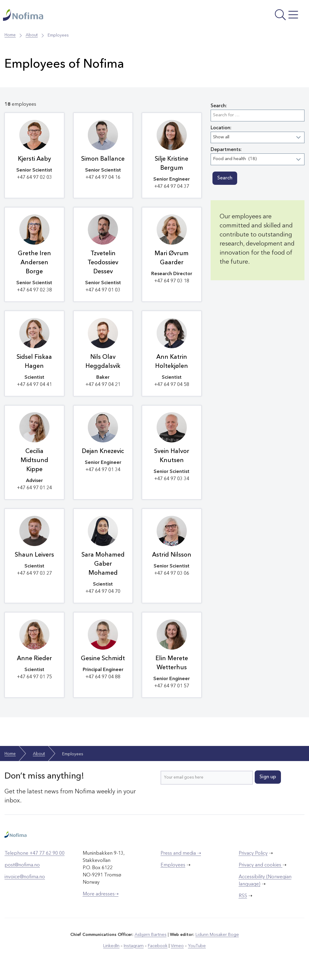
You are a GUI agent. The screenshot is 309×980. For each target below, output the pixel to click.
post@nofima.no (22, 872)
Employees (173, 872)
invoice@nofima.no (25, 884)
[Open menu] (249, 17)
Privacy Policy (253, 860)
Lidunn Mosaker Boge (217, 942)
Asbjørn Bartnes (151, 942)
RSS (243, 903)
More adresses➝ (101, 901)
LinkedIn (113, 953)
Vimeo (177, 953)
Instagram (135, 953)
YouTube (196, 953)
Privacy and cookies (261, 872)
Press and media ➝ (181, 860)
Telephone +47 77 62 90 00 (35, 860)
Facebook (158, 953)
